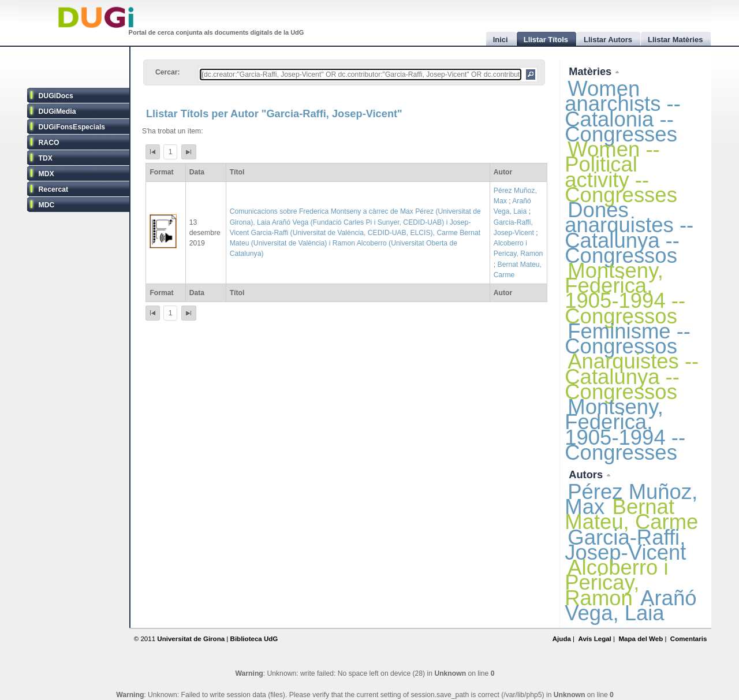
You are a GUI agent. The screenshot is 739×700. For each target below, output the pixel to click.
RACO (49, 143)
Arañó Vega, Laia (630, 606)
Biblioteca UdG (254, 639)
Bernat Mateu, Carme (631, 514)
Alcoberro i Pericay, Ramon (616, 582)
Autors (587, 474)
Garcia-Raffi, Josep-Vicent (625, 545)
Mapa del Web (641, 639)
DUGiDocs (56, 96)
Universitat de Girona (191, 639)
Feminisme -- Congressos (628, 339)
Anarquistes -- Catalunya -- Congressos (632, 376)
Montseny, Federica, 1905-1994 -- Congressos (625, 293)
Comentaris (689, 639)
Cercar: (168, 72)
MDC (47, 205)
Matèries (591, 71)
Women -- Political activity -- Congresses (621, 172)
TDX (46, 158)
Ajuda (562, 639)
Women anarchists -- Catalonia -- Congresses (623, 111)
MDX (46, 174)
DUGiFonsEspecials (72, 127)
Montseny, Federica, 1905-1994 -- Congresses (625, 430)
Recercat (53, 189)
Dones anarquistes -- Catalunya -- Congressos (629, 233)
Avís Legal (594, 639)
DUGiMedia (57, 111)
